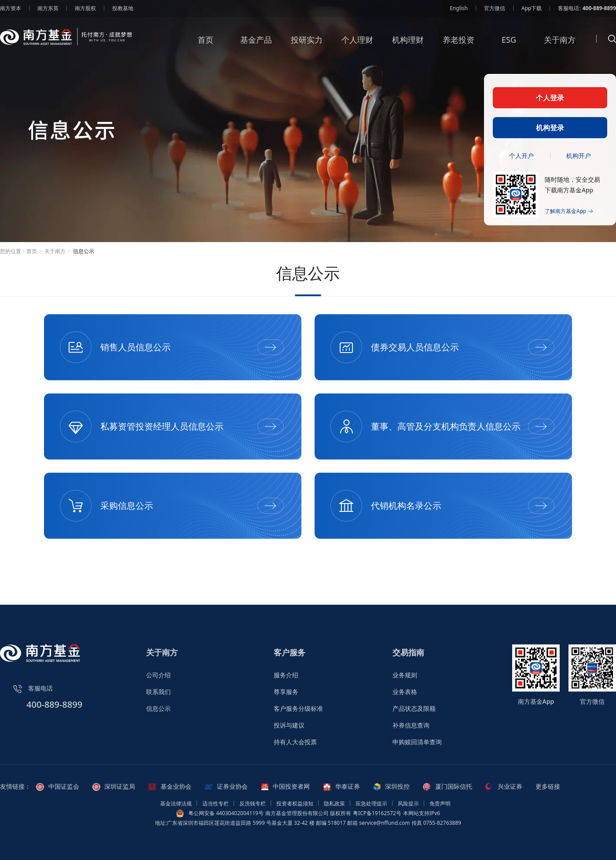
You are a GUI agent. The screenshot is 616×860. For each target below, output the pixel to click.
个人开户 (521, 156)
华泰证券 (341, 786)
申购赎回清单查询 (417, 742)
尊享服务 (286, 692)
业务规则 (405, 675)
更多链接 (548, 786)
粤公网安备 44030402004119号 (226, 813)
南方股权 (85, 8)
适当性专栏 (216, 803)
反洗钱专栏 (253, 803)
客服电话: (587, 8)
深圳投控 (392, 786)
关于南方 (560, 46)
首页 (205, 46)
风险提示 (408, 803)
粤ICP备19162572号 (377, 813)
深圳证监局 (114, 786)
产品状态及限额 (414, 708)
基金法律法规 (176, 803)
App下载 (532, 8)
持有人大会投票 (295, 742)
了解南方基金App (569, 211)
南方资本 (11, 8)
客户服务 (290, 652)
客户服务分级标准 (298, 708)
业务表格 (405, 692)
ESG (509, 46)
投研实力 (307, 46)
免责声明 (440, 803)
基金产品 (256, 46)
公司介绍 (158, 675)
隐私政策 (334, 803)
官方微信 (495, 8)
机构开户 (579, 156)
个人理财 (357, 46)
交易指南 (408, 652)
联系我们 (158, 692)
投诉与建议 (289, 725)
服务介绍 (286, 675)
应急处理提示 (371, 803)
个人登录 (550, 98)
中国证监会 (58, 786)
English (459, 8)
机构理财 (408, 46)
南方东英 (48, 8)
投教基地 (123, 8)
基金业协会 (170, 786)
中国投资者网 (286, 786)
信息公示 (158, 708)
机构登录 (550, 128)
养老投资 (458, 46)
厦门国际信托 (447, 786)
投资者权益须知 (295, 803)
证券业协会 (226, 786)
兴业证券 (504, 786)
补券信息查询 (411, 725)
